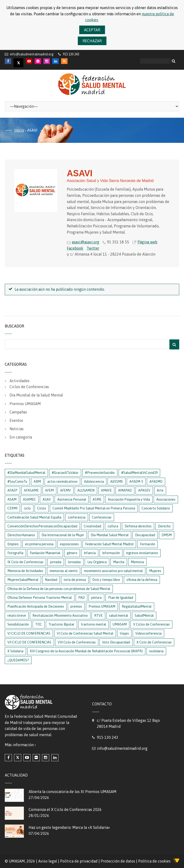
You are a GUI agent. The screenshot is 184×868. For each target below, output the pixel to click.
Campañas (18, 412)
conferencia (77, 517)
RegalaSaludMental (137, 606)
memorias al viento (64, 571)
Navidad (51, 580)
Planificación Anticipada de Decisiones (36, 606)
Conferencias (102, 517)
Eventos (16, 420)
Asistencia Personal (72, 499)
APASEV (144, 490)
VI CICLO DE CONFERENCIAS (29, 633)
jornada (56, 562)
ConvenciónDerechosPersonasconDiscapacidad (42, 526)
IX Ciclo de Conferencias (25, 562)
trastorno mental (94, 624)
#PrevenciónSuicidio (100, 473)
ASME (97, 499)
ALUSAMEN (86, 490)
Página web (147, 242)
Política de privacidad (79, 861)
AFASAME (31, 490)
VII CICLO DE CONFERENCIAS (29, 642)
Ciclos (42, 508)
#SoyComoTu (17, 482)
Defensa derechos (138, 526)
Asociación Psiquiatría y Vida (129, 499)
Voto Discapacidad (116, 642)
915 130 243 (108, 737)
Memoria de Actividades (25, 571)
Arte (160, 490)
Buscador (14, 326)
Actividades (20, 381)
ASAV (47, 499)
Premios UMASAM (25, 404)
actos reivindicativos (62, 482)
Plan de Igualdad (121, 598)
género (72, 553)
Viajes (124, 633)
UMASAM (120, 624)
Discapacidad (145, 535)
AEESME (117, 482)
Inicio (19, 130)
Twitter (93, 248)
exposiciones (69, 544)
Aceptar (92, 30)
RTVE (98, 616)
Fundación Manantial (45, 553)
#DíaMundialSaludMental (26, 473)
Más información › (20, 745)
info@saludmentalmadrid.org (32, 54)
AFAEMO (156, 482)
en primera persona (39, 544)
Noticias (17, 429)
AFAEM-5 (136, 482)
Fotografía (15, 553)
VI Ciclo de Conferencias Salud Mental (85, 633)
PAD (81, 598)
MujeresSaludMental (23, 580)
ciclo (27, 508)
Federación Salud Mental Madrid (109, 544)
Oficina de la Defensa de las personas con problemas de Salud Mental (59, 589)
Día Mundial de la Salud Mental (36, 395)
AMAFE (106, 490)
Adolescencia (94, 482)
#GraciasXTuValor (65, 473)
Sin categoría (21, 437)
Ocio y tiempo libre (106, 580)
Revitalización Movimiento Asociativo (60, 616)
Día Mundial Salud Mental (110, 535)
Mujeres (155, 571)
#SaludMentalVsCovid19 (139, 473)
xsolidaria (156, 651)
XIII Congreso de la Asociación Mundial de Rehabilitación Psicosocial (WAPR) (86, 651)
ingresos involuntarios (142, 553)
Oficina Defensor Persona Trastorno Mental (40, 598)
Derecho (164, 526)
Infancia (90, 553)
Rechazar (92, 41)
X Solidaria (15, 651)
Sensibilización (18, 624)
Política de (154, 861)
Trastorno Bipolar (61, 624)
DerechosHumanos (21, 535)
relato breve (17, 616)
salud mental (119, 616)
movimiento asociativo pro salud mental (113, 571)
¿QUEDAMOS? (18, 660)
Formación (147, 544)
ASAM (12, 499)
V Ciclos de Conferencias (151, 624)
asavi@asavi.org (86, 242)
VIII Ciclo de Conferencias (77, 642)
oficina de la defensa (142, 580)
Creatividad (92, 526)
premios (76, 606)
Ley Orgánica (97, 562)
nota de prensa (75, 580)
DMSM (167, 535)
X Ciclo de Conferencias (154, 642)
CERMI (12, 508)
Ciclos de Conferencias (29, 387)
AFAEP (12, 490)
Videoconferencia (148, 633)
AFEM (49, 490)
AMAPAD (125, 490)
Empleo (13, 544)
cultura (113, 526)
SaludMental (144, 616)
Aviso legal (48, 861)
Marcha (119, 562)
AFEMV (66, 490)
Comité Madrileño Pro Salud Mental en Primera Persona (94, 508)
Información (111, 553)
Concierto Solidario (156, 508)
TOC (39, 624)
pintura (96, 598)
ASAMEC (29, 499)
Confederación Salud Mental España (34, 517)
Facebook (75, 248)
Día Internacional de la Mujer (63, 535)
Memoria (137, 562)
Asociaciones (166, 499)
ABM (37, 482)
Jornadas (74, 562)
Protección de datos (118, 861)
